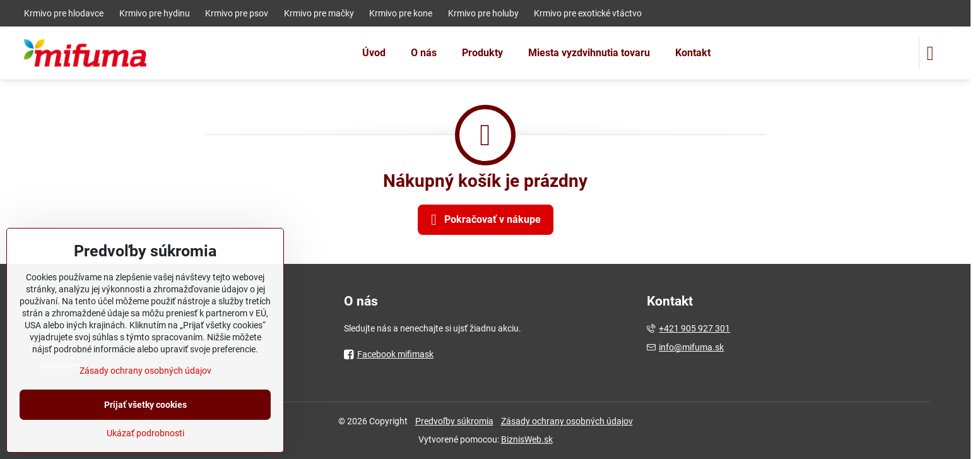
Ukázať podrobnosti (145, 433)
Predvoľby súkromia (454, 421)
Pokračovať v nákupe (484, 220)
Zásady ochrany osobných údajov (567, 421)
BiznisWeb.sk (527, 439)
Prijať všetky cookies (145, 405)
